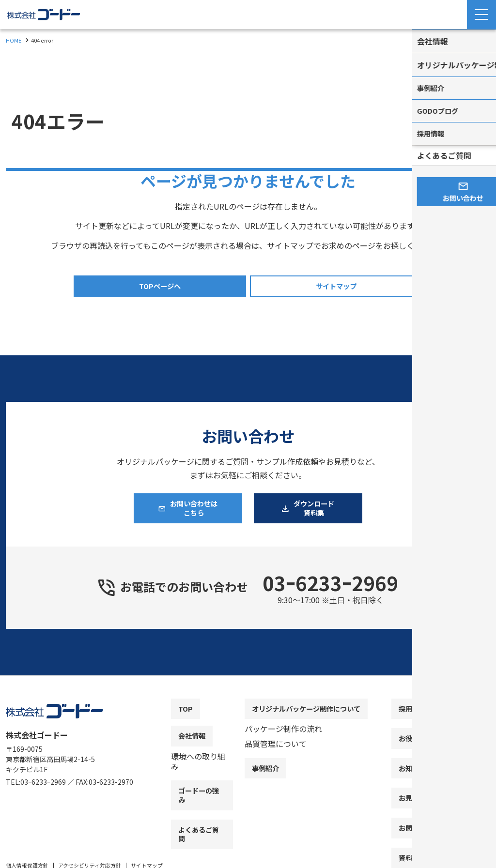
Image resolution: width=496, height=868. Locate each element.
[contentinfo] (248, 777)
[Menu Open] (481, 15)
